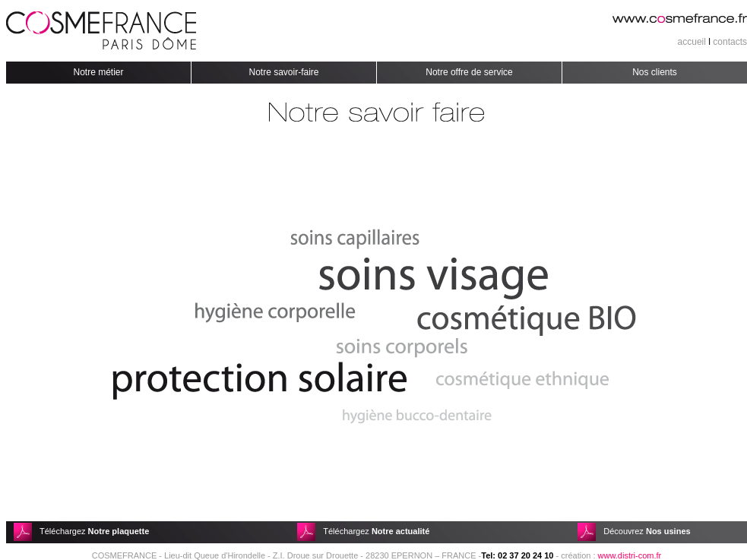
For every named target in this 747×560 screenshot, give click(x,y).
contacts (730, 42)
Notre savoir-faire (283, 72)
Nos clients (655, 72)
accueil (692, 42)
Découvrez (647, 531)
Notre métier (98, 72)
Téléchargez (94, 531)
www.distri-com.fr (630, 555)
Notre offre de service (469, 72)
